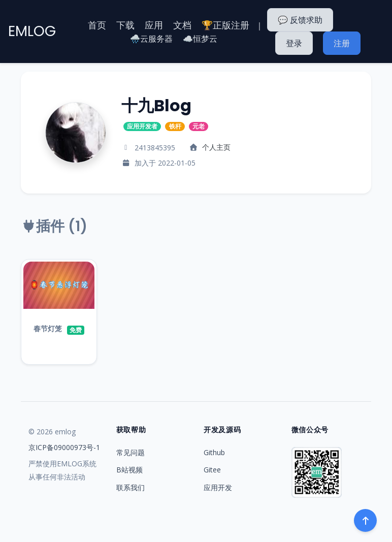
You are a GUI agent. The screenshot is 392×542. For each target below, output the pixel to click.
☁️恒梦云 (200, 39)
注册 (342, 43)
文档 (182, 25)
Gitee (212, 470)
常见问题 (130, 452)
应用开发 (218, 487)
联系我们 (130, 487)
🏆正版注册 (225, 25)
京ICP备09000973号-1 (64, 447)
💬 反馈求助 (300, 20)
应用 (154, 25)
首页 (97, 25)
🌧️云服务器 (151, 39)
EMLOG (32, 31)
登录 (294, 43)
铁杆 (175, 126)
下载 (125, 25)
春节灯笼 (48, 328)
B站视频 (129, 470)
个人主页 (216, 147)
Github (214, 452)
